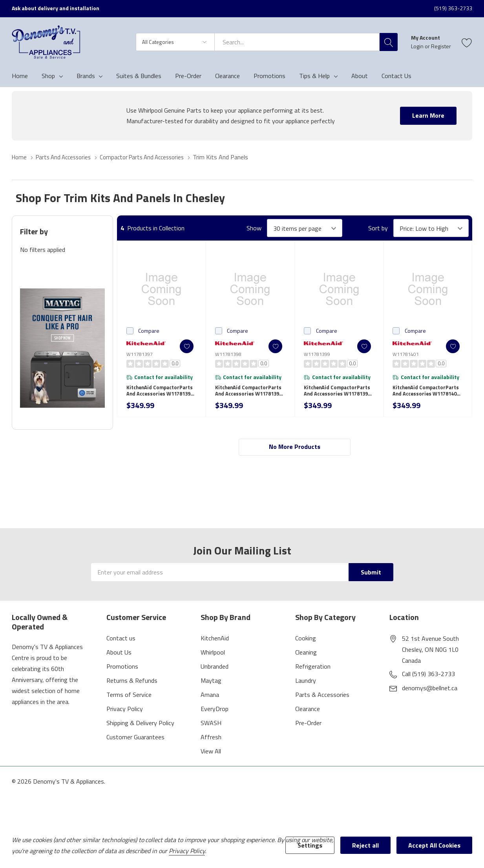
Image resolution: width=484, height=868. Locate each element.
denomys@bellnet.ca (430, 691)
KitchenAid (215, 641)
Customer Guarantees (135, 740)
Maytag (211, 684)
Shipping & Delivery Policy (140, 726)
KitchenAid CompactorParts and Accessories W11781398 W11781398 (250, 394)
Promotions (122, 669)
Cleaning (306, 655)
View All (211, 754)
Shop (48, 76)
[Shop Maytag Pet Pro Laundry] (62, 348)
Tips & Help (314, 76)
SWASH (211, 726)
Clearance (308, 712)
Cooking (306, 641)
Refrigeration (313, 669)
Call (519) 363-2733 (428, 677)
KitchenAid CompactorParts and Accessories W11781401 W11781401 (427, 394)
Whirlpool (213, 655)
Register (441, 46)
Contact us (121, 641)
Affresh (211, 740)
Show (254, 228)
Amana (210, 698)
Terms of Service (129, 698)
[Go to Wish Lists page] (467, 42)
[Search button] (389, 42)
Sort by (378, 228)
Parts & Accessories (322, 698)
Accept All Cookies (434, 845)
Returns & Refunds (132, 684)
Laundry (306, 684)
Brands (86, 76)
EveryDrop (215, 712)
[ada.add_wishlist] (182, 346)
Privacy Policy (125, 712)
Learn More (428, 115)
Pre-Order (308, 726)
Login (418, 46)
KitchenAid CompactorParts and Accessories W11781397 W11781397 (161, 394)
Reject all (365, 845)
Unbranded (215, 669)
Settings (310, 845)
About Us (119, 655)
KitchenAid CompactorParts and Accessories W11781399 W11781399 (339, 394)
